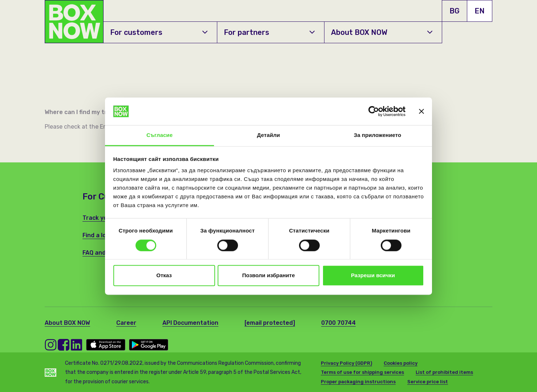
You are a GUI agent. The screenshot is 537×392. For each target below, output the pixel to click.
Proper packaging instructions (358, 382)
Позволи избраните (269, 276)
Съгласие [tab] (160, 135)
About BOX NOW (382, 32)
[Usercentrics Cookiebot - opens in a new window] (374, 111)
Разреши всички (373, 276)
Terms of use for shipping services (362, 372)
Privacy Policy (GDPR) (346, 363)
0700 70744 (338, 323)
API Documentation (190, 323)
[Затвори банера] (421, 111)
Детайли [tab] (268, 135)
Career (126, 323)
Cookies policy (401, 363)
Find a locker (101, 235)
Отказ (164, 276)
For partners (269, 32)
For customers (159, 32)
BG (455, 11)
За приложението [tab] (378, 135)
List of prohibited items (444, 372)
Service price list (428, 382)
